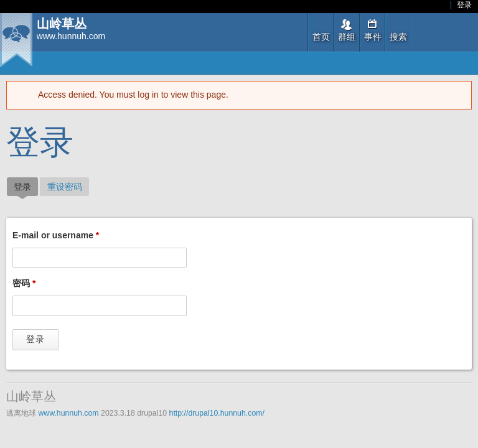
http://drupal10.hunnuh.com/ (217, 413)
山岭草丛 (62, 24)
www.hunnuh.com (68, 413)
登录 (464, 5)
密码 (24, 283)
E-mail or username (56, 235)
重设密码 (65, 187)
